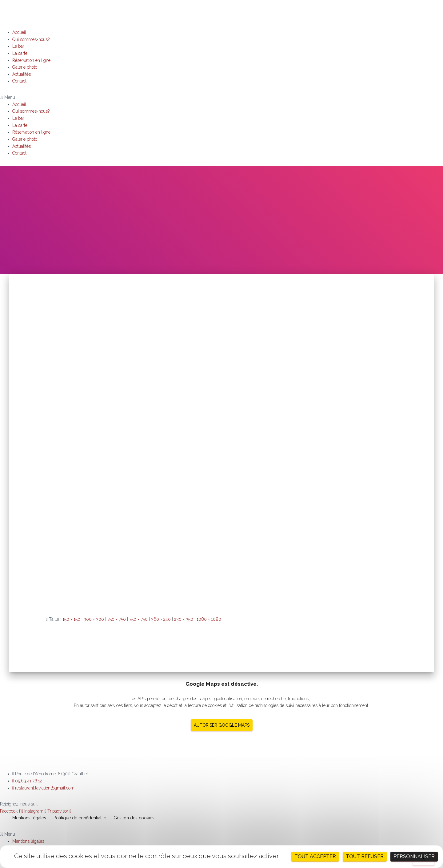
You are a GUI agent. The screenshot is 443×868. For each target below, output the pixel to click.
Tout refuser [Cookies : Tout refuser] (365, 856)
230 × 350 (184, 619)
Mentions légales (29, 818)
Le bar (18, 46)
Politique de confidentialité (80, 818)
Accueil (19, 32)
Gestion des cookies (134, 818)
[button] (221, 97)
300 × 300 (94, 619)
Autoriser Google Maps (222, 725)
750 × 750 (117, 619)
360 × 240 (161, 619)
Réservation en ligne (31, 60)
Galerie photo (25, 67)
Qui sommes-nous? (31, 39)
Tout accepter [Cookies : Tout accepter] (315, 856)
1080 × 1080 (209, 619)
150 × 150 (71, 619)
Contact (19, 81)
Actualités (22, 74)
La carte (20, 53)
